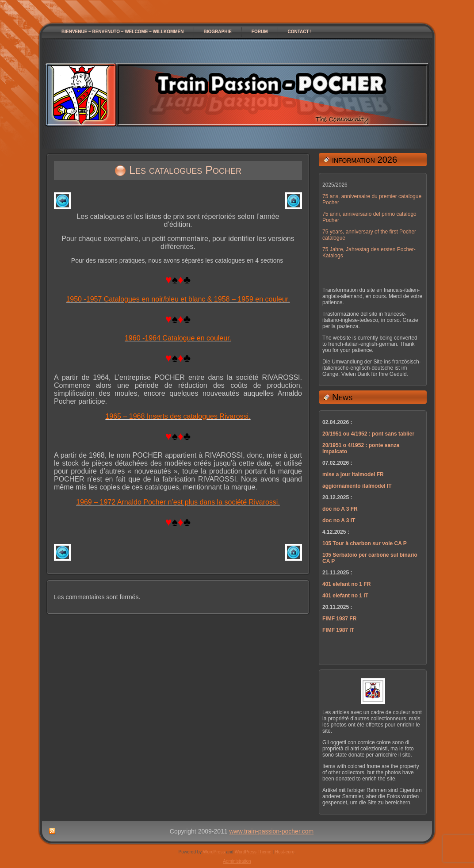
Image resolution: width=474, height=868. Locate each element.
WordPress (214, 852)
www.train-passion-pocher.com (272, 831)
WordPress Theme (253, 852)
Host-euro (285, 852)
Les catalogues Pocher (185, 170)
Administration (237, 861)
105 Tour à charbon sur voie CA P (365, 543)
